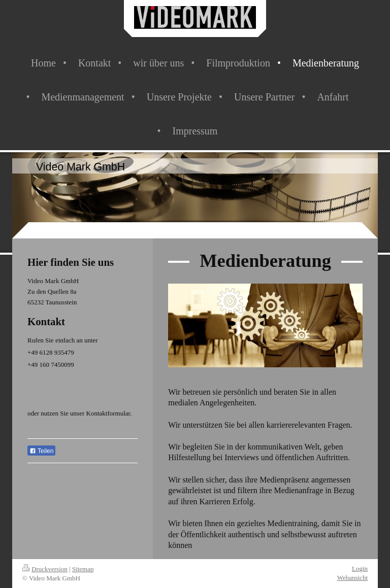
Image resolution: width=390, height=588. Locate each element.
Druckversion (45, 569)
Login (360, 568)
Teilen (41, 451)
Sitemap (83, 569)
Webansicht (352, 578)
